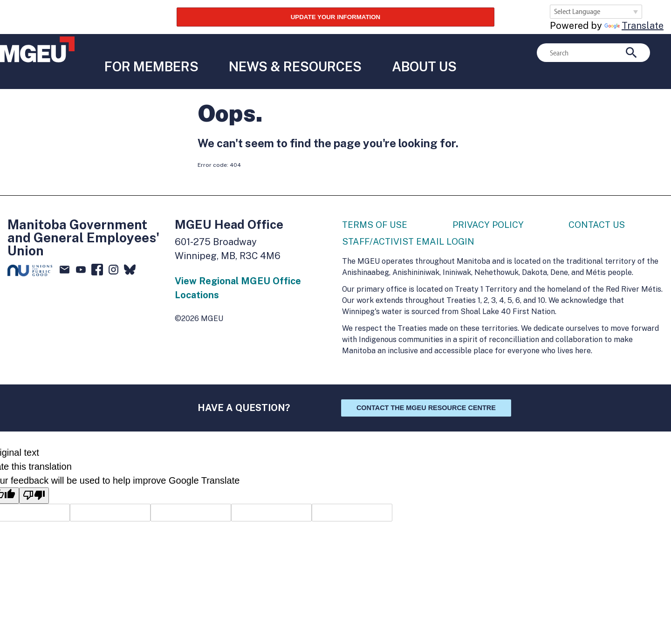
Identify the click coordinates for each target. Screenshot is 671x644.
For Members (149, 51)
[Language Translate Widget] (596, 12)
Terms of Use (376, 206)
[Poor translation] (34, 477)
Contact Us (598, 206)
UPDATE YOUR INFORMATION (335, 16)
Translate (634, 26)
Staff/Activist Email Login (411, 224)
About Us (430, 51)
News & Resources (297, 51)
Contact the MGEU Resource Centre (426, 390)
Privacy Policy (490, 206)
